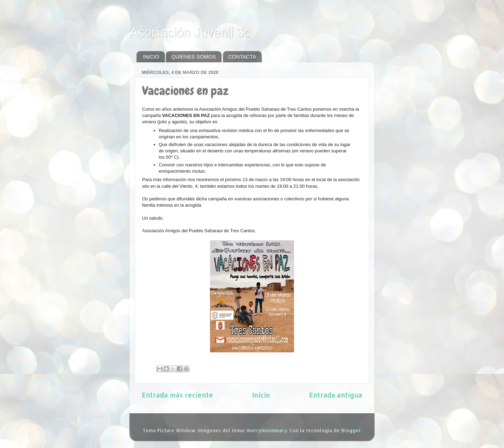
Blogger (351, 430)
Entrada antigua (336, 395)
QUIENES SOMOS (194, 57)
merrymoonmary (267, 430)
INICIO (151, 57)
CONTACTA (242, 57)
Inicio (261, 395)
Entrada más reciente (177, 395)
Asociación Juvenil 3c (190, 32)
